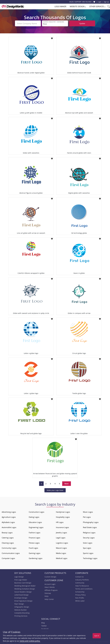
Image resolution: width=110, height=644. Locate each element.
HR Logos (60, 522)
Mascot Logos (61, 548)
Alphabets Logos (8, 522)
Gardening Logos (36, 558)
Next (67, 483)
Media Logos (61, 553)
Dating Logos (34, 517)
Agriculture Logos (9, 517)
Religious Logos (89, 532)
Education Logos (35, 522)
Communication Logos (11, 553)
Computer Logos (8, 558)
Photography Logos (91, 522)
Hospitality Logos (63, 517)
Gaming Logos (35, 553)
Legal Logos (61, 537)
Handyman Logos (63, 512)
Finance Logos (34, 537)
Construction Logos (36, 512)
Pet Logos (87, 517)
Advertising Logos (9, 512)
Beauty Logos (7, 532)
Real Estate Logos (90, 527)
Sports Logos (88, 553)
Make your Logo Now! (55, 490)
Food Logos (33, 548)
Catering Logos (8, 537)
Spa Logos (87, 548)
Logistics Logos (62, 543)
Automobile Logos (9, 527)
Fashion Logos (35, 532)
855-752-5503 (87, 2)
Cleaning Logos (8, 543)
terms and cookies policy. (30, 641)
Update (82, 23)
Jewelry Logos (61, 532)
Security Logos (89, 537)
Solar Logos (88, 543)
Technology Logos (90, 558)
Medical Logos (62, 558)
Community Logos (9, 548)
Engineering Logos (36, 527)
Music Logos (88, 512)
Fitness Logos (34, 543)
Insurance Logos (62, 527)
